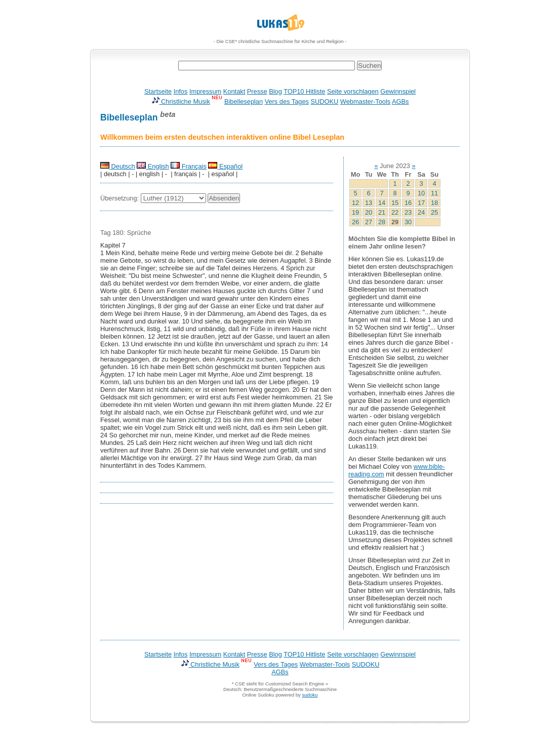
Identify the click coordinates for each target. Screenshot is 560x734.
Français (189, 166)
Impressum (205, 91)
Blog (275, 91)
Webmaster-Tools (365, 101)
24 (421, 212)
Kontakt (234, 91)
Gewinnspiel (398, 91)
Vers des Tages (287, 101)
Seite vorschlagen (353, 91)
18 (434, 203)
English (153, 166)
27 (369, 222)
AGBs (400, 101)
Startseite (158, 91)
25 (434, 212)
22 (395, 212)
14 (382, 203)
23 (408, 212)
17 (421, 203)
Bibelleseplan (244, 101)
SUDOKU (325, 101)
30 (408, 222)
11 (434, 193)
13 (369, 203)
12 (355, 203)
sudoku (310, 695)
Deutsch (118, 166)
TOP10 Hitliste (304, 91)
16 (408, 203)
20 (369, 212)
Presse (257, 91)
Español (225, 166)
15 (395, 203)
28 (382, 222)
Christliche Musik (181, 101)
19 (355, 212)
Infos (181, 91)
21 (382, 212)
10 (421, 193)
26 (355, 222)
